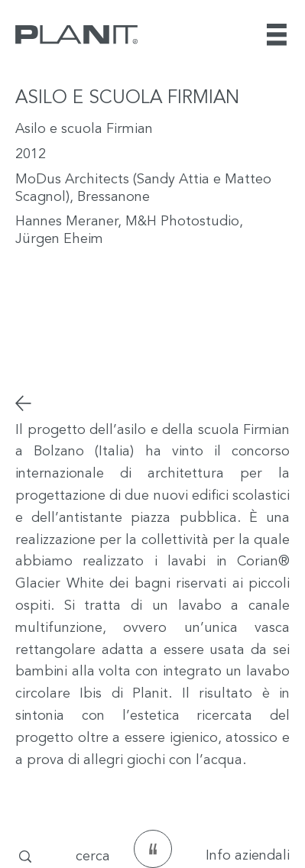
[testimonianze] (153, 849)
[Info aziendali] (237, 857)
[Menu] (278, 34)
